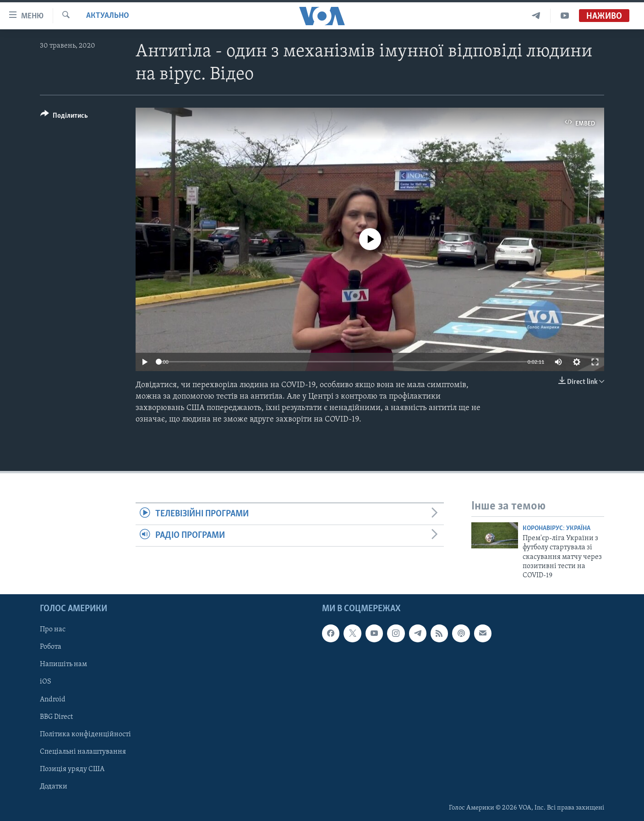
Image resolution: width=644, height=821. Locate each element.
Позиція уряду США (72, 769)
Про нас (53, 629)
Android (53, 699)
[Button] (64, 117)
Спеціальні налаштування (83, 751)
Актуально (108, 16)
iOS (46, 682)
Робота (51, 647)
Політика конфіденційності (85, 734)
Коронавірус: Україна (557, 528)
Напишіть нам (63, 664)
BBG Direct (56, 717)
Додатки (54, 786)
